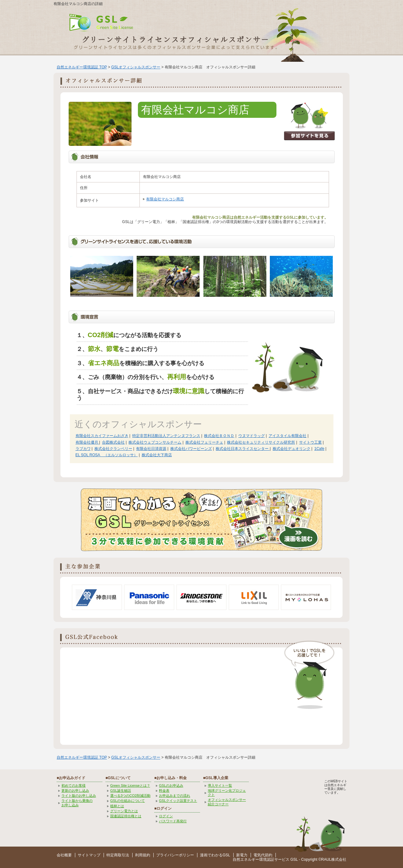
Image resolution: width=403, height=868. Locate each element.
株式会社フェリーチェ (204, 442)
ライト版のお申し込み (79, 796)
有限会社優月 (87, 442)
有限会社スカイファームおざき (102, 436)
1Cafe (319, 449)
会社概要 (64, 855)
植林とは (117, 806)
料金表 (164, 790)
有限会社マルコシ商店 (165, 199)
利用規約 (143, 855)
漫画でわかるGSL (215, 855)
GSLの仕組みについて (128, 801)
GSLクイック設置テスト (178, 801)
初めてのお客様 (74, 785)
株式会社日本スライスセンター (243, 449)
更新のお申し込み (75, 790)
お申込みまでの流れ (175, 796)
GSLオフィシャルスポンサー (136, 67)
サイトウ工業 (310, 442)
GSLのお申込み (171, 785)
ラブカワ (83, 449)
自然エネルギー (246, 859)
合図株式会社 (113, 442)
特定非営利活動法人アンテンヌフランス (166, 436)
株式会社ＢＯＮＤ (219, 436)
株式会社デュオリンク (292, 449)
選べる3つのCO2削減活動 (130, 796)
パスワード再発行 (173, 821)
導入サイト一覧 (220, 785)
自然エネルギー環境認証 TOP (82, 67)
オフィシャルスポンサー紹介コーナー (227, 802)
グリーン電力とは (124, 811)
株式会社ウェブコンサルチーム (155, 442)
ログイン (166, 816)
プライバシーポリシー (175, 855)
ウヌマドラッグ (252, 436)
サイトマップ (89, 855)
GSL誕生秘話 (121, 790)
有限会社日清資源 (151, 449)
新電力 (242, 855)
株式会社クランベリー (113, 449)
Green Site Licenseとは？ (130, 785)
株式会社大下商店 (157, 455)
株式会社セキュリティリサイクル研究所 (261, 442)
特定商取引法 (118, 855)
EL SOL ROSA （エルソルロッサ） (107, 455)
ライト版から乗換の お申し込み (77, 803)
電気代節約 (263, 855)
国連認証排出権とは (126, 816)
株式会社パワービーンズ (191, 449)
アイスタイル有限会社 (287, 436)
